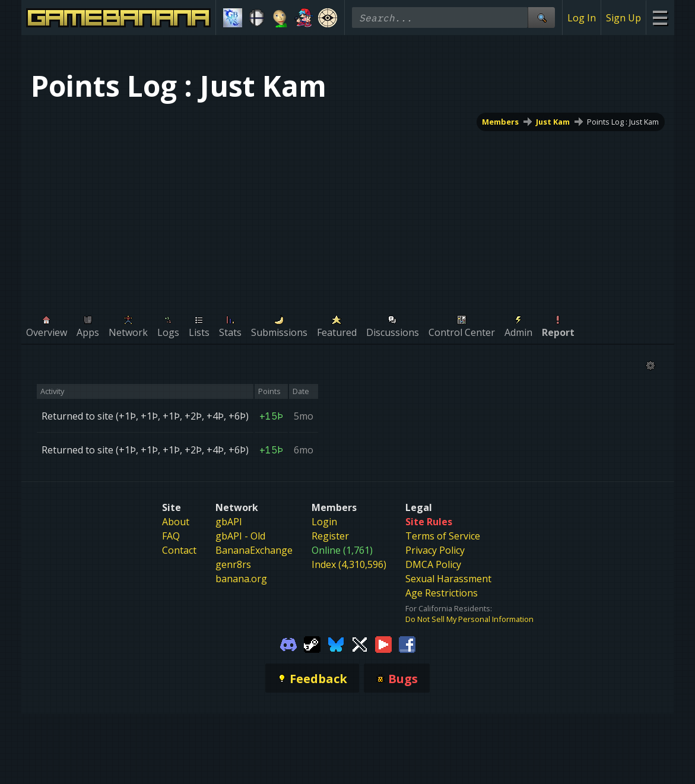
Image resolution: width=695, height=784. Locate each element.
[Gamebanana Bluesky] (336, 643)
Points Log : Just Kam (623, 122)
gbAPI (229, 522)
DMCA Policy (433, 564)
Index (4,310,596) (349, 564)
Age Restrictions (442, 593)
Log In (582, 18)
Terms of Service (443, 536)
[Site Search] (541, 18)
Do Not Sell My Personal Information (469, 619)
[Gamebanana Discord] (288, 643)
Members (500, 122)
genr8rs (233, 564)
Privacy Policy (435, 550)
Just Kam (553, 122)
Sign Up (623, 18)
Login (324, 522)
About (176, 522)
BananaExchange (254, 550)
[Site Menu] (660, 18)
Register (330, 536)
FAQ (171, 536)
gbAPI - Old (240, 536)
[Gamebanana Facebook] (407, 643)
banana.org (241, 579)
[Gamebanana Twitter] (360, 643)
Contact (179, 550)
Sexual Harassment (448, 579)
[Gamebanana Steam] (312, 643)
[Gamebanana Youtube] (383, 643)
